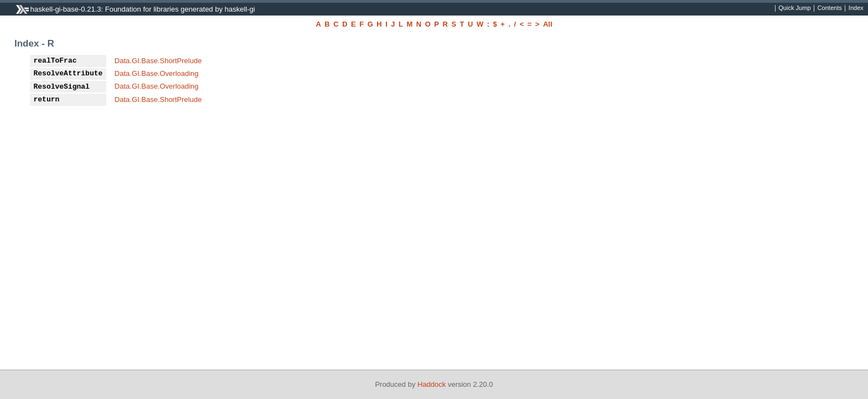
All (548, 24)
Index (856, 8)
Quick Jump (794, 8)
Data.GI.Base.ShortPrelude (158, 61)
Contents (830, 8)
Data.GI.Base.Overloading (157, 73)
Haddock (432, 384)
